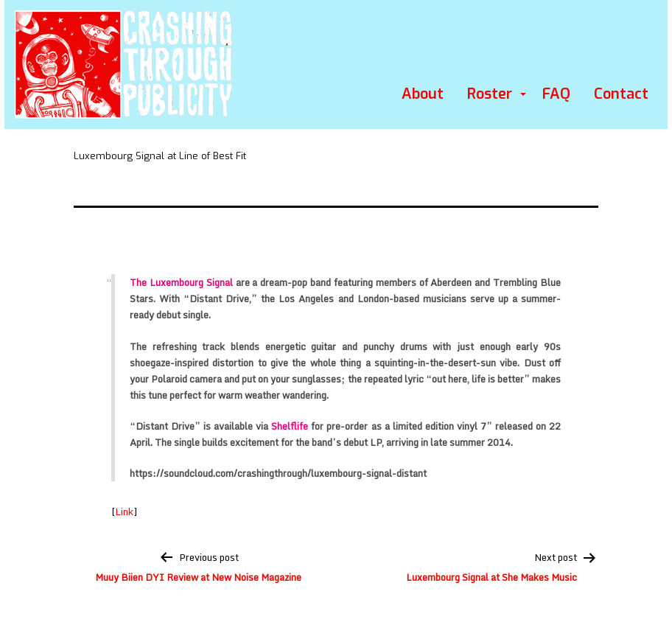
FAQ (556, 94)
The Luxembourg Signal (181, 282)
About (423, 94)
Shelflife (290, 426)
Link (124, 511)
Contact (621, 94)
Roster (490, 94)
